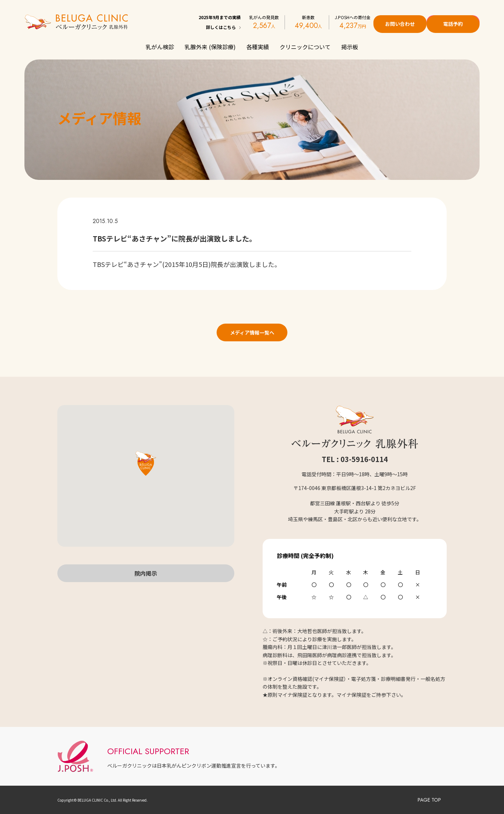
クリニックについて (305, 47)
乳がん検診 (160, 47)
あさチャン (143, 264)
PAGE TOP (429, 800)
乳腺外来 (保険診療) (210, 47)
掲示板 (350, 47)
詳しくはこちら (221, 27)
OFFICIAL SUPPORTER (148, 751)
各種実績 (258, 47)
